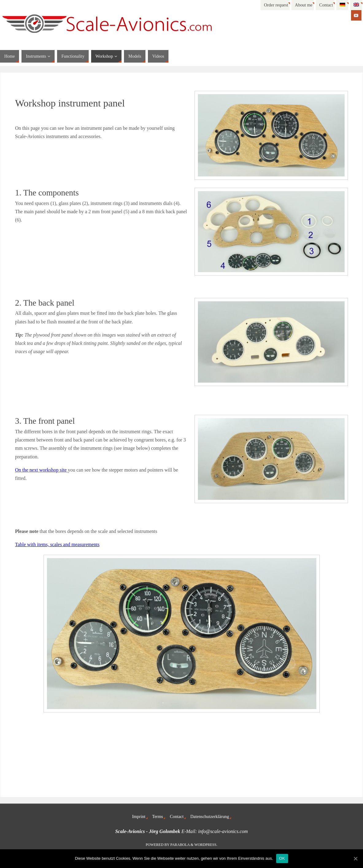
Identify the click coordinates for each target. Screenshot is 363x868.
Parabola (180, 845)
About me (304, 5)
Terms (158, 816)
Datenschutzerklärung (210, 816)
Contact (326, 5)
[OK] (355, 858)
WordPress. (206, 845)
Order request (276, 5)
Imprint (139, 816)
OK (282, 858)
